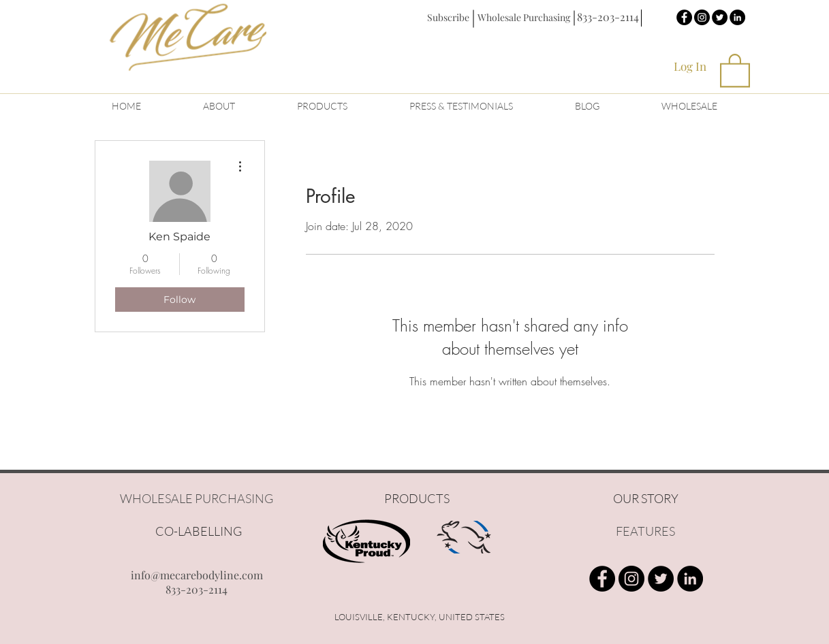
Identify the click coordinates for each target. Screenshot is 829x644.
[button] (448, 17)
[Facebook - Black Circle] (684, 17)
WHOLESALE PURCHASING (197, 498)
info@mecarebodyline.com (197, 575)
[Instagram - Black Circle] (702, 17)
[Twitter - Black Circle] (720, 17)
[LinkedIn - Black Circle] (737, 17)
